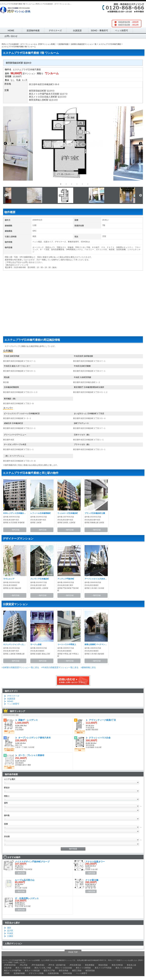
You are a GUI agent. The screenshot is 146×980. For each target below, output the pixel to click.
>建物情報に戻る (88, 667)
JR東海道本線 (10, 965)
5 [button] (82, 184)
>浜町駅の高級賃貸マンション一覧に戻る (20, 667)
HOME (11, 30)
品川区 (10, 931)
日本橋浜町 (47, 84)
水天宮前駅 (54, 94)
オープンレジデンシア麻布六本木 (35, 738)
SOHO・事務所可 (99, 30)
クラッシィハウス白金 (100, 738)
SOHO (10, 701)
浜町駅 (43, 91)
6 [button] (88, 184)
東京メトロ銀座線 (23, 968)
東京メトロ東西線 (83, 968)
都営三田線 (77, 971)
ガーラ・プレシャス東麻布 (31, 755)
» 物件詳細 (21, 873)
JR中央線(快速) (38, 965)
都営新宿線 (34, 91)
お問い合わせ (11, 36)
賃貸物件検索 (33, 30)
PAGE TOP (73, 952)
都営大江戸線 (49, 971)
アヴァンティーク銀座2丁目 (102, 720)
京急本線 (8, 968)
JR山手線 (24, 965)
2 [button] (66, 184)
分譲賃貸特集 (53, 973)
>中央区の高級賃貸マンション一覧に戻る (60, 667)
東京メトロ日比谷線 (39, 97)
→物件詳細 (15, 530)
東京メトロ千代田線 (103, 968)
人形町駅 (53, 97)
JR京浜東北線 (75, 965)
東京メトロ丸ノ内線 (43, 968)
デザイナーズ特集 (36, 973)
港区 (9, 928)
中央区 (39, 84)
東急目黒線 (103, 965)
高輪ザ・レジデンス (28, 720)
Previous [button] (5, 143)
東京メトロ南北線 (32, 971)
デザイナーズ (55, 30)
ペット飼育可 (122, 30)
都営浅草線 (34, 100)
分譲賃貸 (77, 30)
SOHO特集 (67, 973)
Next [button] (141, 143)
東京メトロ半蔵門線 (39, 94)
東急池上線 (131, 965)
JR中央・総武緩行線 (57, 965)
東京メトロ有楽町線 (124, 968)
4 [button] (77, 184)
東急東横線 (90, 965)
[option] (73, 143)
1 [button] (61, 184)
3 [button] (72, 184)
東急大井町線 (117, 965)
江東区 (10, 936)
